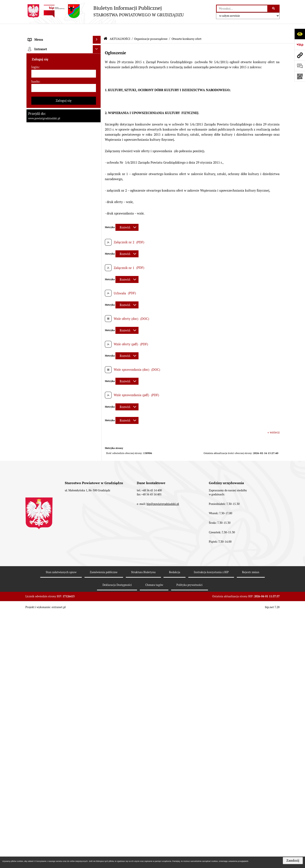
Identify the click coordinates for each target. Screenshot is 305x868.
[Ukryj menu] (97, 29)
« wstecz (274, 422)
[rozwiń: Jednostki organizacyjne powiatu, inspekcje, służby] (98, 155)
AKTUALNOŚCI (120, 28)
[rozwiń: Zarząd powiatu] (98, 90)
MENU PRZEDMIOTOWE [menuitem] (46, 37)
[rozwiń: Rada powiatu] (98, 69)
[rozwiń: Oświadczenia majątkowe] (98, 170)
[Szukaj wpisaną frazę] (274, 9)
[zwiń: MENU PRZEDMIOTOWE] (98, 37)
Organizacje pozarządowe (151, 28)
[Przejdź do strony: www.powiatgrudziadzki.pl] (300, 55)
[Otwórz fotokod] (300, 76)
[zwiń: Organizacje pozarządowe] (98, 551)
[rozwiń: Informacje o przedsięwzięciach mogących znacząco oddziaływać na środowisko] (98, 410)
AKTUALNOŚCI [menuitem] (39, 191)
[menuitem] (64, 48)
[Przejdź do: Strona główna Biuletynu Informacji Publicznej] (105, 28)
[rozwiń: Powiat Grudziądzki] (98, 48)
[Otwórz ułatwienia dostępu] (300, 34)
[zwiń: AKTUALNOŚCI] (98, 192)
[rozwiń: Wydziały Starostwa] (98, 144)
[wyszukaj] (242, 9)
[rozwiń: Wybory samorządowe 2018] (98, 335)
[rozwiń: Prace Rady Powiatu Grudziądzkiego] (98, 181)
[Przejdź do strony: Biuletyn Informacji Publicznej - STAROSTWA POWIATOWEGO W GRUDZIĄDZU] (105, 11)
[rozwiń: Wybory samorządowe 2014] (98, 346)
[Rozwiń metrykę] (127, 217)
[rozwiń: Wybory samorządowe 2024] (98, 325)
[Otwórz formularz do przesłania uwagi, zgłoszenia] (300, 66)
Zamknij (293, 861)
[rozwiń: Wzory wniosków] (98, 298)
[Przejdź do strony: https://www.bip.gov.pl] (300, 45)
